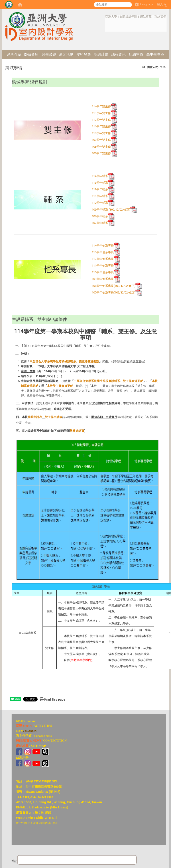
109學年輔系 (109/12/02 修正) (114, 210)
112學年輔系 (100, 190)
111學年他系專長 (103, 266)
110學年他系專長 (103, 272)
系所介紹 (14, 54)
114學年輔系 (100, 176)
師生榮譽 (49, 54)
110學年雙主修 (101, 133)
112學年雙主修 (101, 120)
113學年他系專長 (103, 252)
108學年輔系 (103, 216)
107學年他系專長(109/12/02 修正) (117, 292)
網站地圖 (22, 746)
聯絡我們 (160, 17)
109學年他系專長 (103, 279)
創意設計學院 (128, 17)
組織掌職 (136, 54)
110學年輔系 (100, 203)
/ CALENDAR (30, 731)
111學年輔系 (100, 196)
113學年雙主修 (101, 113)
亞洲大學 (111, 17)
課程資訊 (118, 54)
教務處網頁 (77, 431)
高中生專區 (155, 54)
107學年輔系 (103, 223)
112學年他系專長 (103, 259)
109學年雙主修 (101, 140)
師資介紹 (31, 54)
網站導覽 (146, 17)
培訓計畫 (101, 54)
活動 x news (24, 726)
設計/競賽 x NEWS (29, 741)
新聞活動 (66, 54)
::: (103, 17)
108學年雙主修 (105, 147)
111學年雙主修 (101, 127)
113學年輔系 (100, 183)
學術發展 (84, 54)
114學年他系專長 (103, 246)
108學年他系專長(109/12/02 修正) (117, 286)
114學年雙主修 (101, 107)
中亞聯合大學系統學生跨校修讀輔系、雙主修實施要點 (64, 361)
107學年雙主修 (105, 153)
